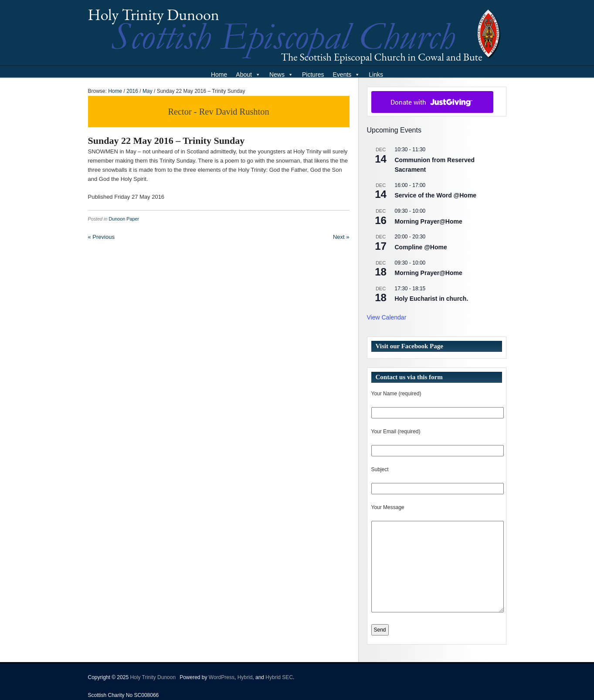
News (281, 75)
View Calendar (387, 317)
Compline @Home (421, 247)
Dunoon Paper (124, 219)
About (248, 75)
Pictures (313, 75)
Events (347, 75)
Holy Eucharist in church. (432, 299)
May (148, 91)
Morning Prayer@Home (429, 221)
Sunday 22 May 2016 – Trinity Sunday (166, 141)
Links (376, 75)
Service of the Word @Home (436, 195)
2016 (132, 91)
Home (219, 75)
